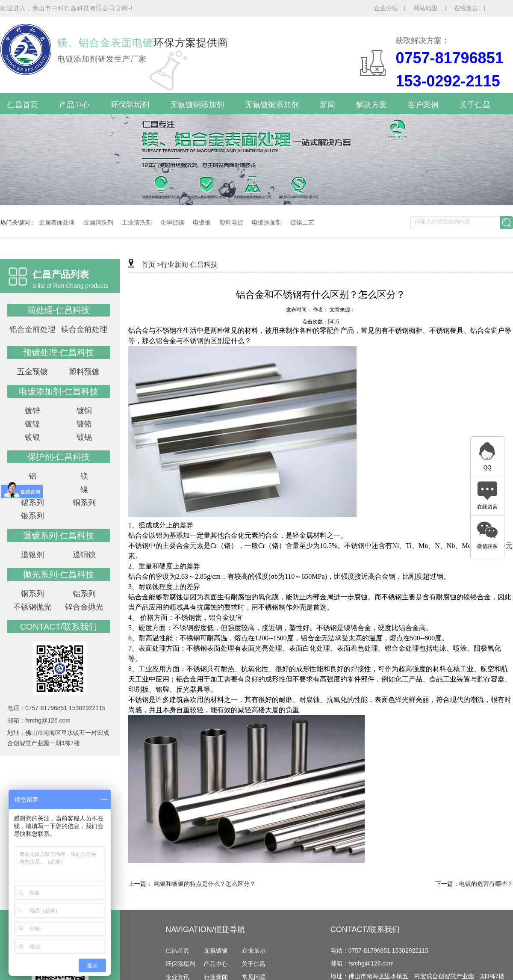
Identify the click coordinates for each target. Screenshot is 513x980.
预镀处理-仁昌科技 (59, 352)
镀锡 (84, 437)
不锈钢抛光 (32, 607)
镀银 (32, 437)
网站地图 (426, 8)
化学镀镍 (172, 222)
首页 (148, 265)
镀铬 (84, 424)
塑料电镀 (231, 222)
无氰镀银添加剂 (272, 105)
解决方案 (371, 105)
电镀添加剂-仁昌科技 (59, 391)
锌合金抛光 (84, 607)
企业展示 (254, 950)
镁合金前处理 (84, 329)
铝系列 (84, 594)
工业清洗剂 (137, 222)
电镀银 (202, 222)
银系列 (32, 516)
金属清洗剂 (98, 222)
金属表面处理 (57, 222)
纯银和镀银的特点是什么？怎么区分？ (205, 884)
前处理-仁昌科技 (59, 310)
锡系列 (32, 503)
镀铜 (84, 411)
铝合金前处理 (32, 329)
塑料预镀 (84, 372)
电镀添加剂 (267, 222)
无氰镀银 (216, 950)
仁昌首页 (23, 105)
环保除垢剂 (130, 105)
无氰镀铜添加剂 (197, 105)
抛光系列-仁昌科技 (59, 574)
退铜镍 (84, 555)
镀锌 (32, 411)
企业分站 (386, 8)
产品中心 (74, 105)
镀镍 (32, 424)
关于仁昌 (475, 105)
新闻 (327, 105)
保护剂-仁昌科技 (59, 457)
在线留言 (466, 8)
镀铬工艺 (302, 222)
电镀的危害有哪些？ (486, 884)
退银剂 (32, 555)
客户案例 (423, 105)
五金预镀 (32, 372)
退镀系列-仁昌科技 (59, 536)
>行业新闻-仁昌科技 (187, 265)
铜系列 (84, 503)
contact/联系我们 (59, 627)
